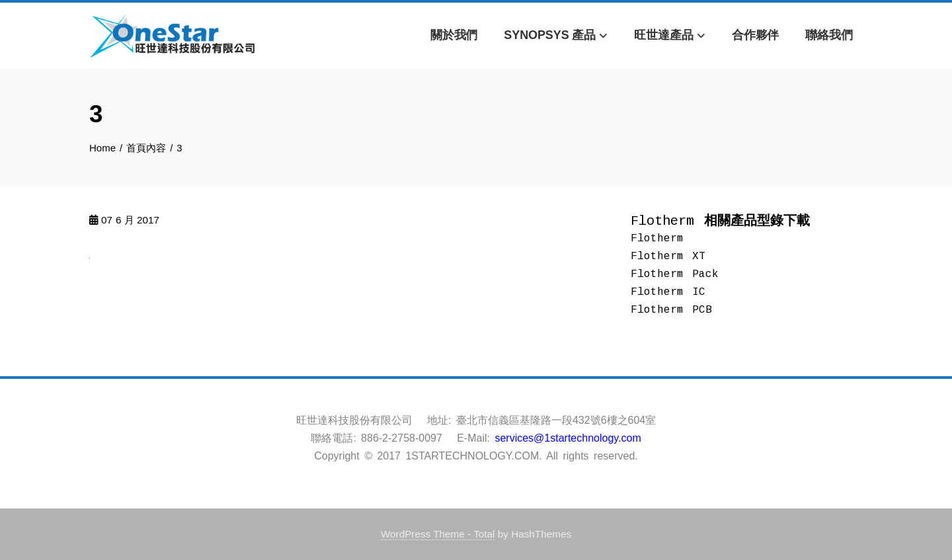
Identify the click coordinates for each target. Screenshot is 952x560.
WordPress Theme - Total (438, 534)
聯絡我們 (829, 35)
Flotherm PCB (671, 310)
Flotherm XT (668, 257)
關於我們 (454, 35)
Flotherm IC (668, 292)
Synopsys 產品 (556, 36)
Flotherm (657, 239)
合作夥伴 (756, 35)
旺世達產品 (670, 36)
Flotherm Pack (675, 274)
